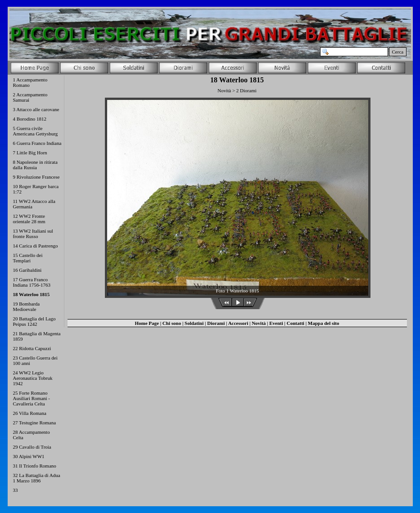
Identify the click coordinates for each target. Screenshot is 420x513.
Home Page (147, 323)
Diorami (216, 323)
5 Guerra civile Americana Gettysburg (36, 131)
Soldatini (194, 323)
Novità (259, 323)
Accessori (238, 323)
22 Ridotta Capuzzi (32, 348)
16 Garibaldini (27, 270)
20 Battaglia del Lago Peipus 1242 (34, 321)
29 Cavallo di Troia (32, 447)
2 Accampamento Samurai (30, 97)
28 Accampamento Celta (32, 435)
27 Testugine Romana (35, 423)
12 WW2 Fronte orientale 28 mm (29, 219)
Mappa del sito (324, 323)
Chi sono (172, 323)
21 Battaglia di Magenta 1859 (37, 336)
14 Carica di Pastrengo (36, 246)
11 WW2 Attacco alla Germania (34, 204)
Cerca (398, 52)
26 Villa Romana (30, 413)
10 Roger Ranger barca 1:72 (36, 189)
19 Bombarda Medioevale (27, 306)
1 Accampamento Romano (30, 82)
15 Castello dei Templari (28, 258)
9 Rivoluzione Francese (36, 177)
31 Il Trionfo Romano (35, 466)
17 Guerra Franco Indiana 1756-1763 (32, 282)
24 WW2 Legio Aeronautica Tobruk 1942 (33, 378)
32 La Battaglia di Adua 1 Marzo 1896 (37, 478)
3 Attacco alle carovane (36, 109)
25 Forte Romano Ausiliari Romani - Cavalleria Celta (32, 398)
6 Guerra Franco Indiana (37, 143)
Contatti (296, 323)
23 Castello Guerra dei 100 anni (35, 360)
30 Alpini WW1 (29, 456)
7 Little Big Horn (30, 153)
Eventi (276, 323)
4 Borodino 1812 (30, 119)
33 (16, 490)
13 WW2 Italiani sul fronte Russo (33, 234)
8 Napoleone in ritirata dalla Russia (35, 165)
